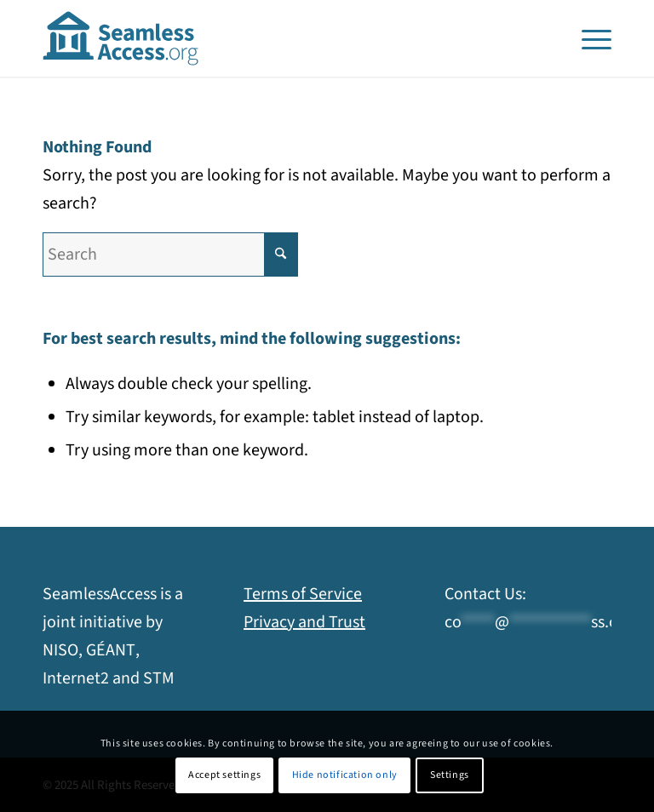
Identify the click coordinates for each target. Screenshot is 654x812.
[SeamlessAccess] (121, 38)
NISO (60, 650)
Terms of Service (303, 594)
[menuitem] (592, 38)
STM (159, 678)
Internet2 (76, 678)
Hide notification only (345, 775)
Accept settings (224, 775)
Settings (450, 775)
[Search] (170, 254)
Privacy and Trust (304, 622)
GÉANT (111, 650)
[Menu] (592, 38)
